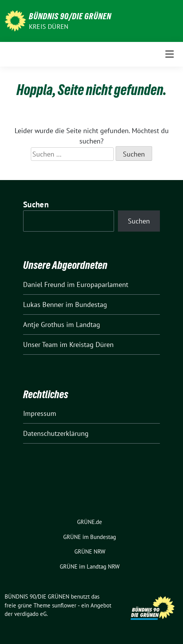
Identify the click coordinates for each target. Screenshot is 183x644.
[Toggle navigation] (170, 54)
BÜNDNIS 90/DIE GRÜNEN (70, 16)
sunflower (64, 605)
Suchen (36, 204)
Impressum (40, 413)
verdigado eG (30, 614)
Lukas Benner (43, 304)
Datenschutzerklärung (56, 433)
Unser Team (40, 345)
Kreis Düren (49, 27)
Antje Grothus (44, 325)
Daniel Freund (44, 284)
